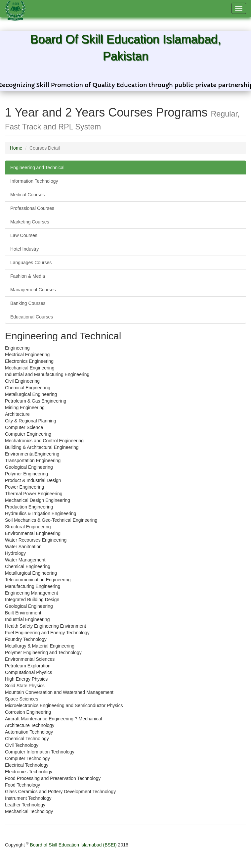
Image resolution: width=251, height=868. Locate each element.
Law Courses (24, 235)
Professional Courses (32, 208)
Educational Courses (32, 317)
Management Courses (33, 290)
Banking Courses (28, 303)
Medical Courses (27, 195)
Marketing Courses (30, 222)
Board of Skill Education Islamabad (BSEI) (73, 845)
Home (16, 148)
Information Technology (34, 181)
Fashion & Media (28, 276)
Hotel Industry (24, 249)
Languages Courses (31, 263)
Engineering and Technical (37, 168)
